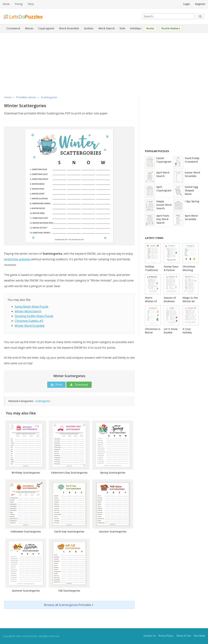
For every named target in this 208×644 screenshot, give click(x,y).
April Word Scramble (191, 217)
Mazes (29, 28)
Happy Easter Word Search (164, 205)
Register (200, 4)
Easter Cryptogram (164, 160)
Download (79, 385)
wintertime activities (17, 259)
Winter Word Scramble (30, 326)
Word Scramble (69, 28)
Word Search (107, 28)
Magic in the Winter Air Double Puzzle (190, 303)
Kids (122, 28)
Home (6, 4)
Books (150, 28)
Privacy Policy (166, 636)
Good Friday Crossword (192, 160)
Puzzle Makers (171, 28)
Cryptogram (46, 28)
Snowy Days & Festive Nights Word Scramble (171, 272)
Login (187, 4)
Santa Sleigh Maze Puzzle (32, 307)
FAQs (31, 4)
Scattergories (43, 401)
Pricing (19, 4)
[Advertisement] (104, 63)
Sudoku (89, 28)
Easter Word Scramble (192, 174)
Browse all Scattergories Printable (69, 605)
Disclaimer (200, 636)
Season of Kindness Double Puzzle (170, 303)
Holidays (136, 28)
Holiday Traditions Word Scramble (151, 272)
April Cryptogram (164, 189)
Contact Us (150, 636)
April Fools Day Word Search (163, 219)
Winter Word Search (28, 311)
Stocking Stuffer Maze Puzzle (34, 316)
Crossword (13, 28)
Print (56, 385)
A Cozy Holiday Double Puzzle (187, 334)
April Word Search (163, 174)
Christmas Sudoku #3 (29, 321)
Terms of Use (184, 636)
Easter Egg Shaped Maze (191, 190)
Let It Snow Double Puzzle (171, 332)
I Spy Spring (192, 201)
